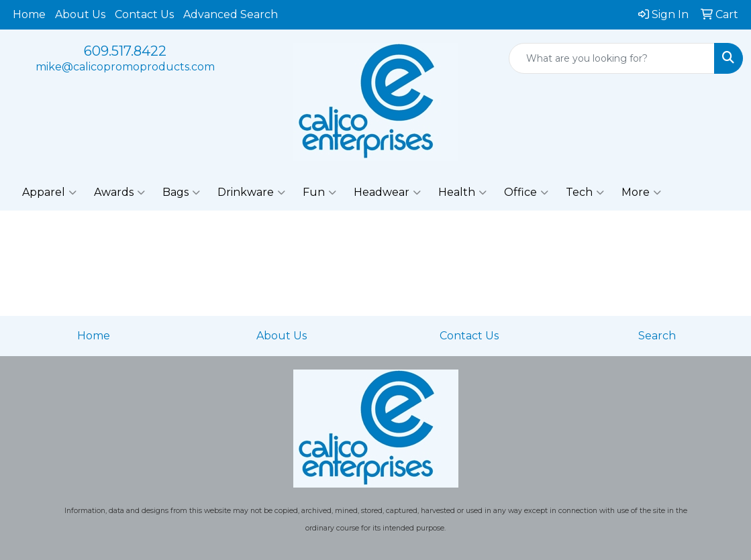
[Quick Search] (612, 58)
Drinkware (251, 192)
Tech (585, 192)
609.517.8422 (125, 51)
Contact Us (144, 14)
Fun (319, 192)
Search (657, 336)
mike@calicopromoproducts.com (125, 67)
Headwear (387, 192)
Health (462, 192)
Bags (181, 192)
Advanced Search (231, 14)
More (641, 192)
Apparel (49, 192)
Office (526, 192)
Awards (119, 192)
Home (29, 14)
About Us (80, 14)
